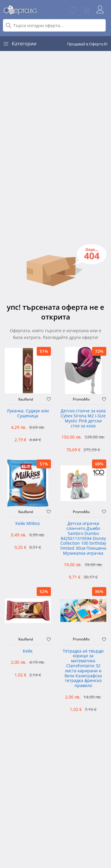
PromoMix (81, 399)
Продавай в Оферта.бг (88, 44)
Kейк (28, 651)
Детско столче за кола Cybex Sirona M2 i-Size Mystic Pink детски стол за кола (83, 418)
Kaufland (26, 399)
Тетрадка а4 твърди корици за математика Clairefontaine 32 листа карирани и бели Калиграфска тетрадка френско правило (83, 669)
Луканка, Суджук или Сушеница (28, 414)
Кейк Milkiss (28, 524)
